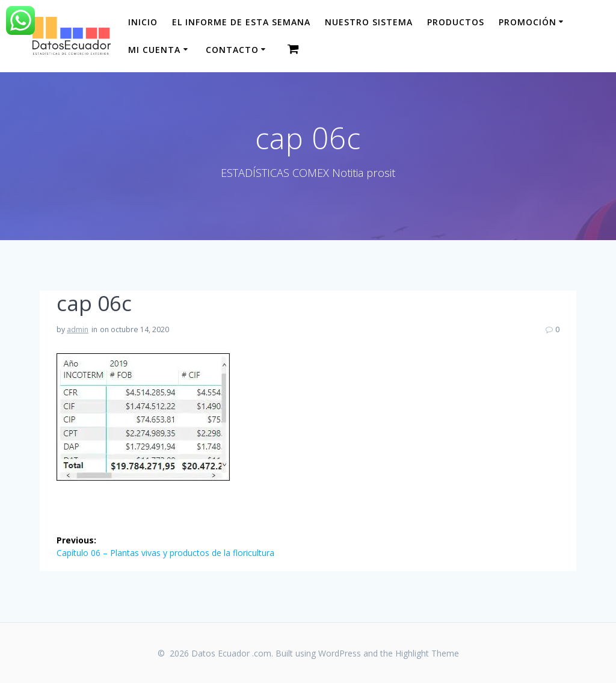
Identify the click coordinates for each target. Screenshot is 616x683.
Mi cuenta (154, 50)
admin (78, 329)
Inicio (143, 22)
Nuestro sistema (369, 22)
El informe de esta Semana (241, 22)
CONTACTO (232, 50)
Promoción (528, 22)
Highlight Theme (427, 653)
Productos (456, 22)
